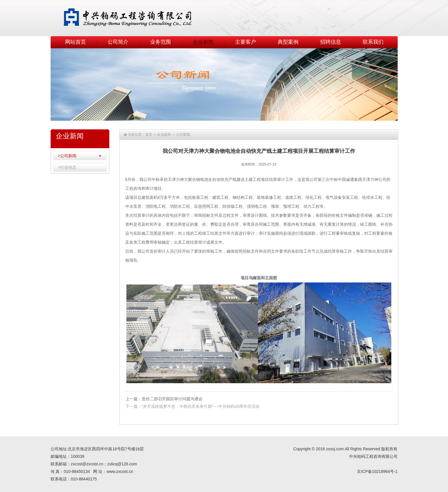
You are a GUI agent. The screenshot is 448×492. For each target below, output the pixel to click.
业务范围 (161, 42)
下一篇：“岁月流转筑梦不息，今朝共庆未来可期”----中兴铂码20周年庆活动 (193, 406)
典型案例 (288, 42)
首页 (149, 135)
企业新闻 (203, 42)
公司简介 (118, 42)
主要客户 (246, 42)
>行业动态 (67, 167)
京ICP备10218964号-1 (377, 471)
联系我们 (373, 42)
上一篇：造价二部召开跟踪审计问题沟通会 (164, 399)
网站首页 (75, 42)
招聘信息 (331, 42)
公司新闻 (183, 135)
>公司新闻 (67, 156)
